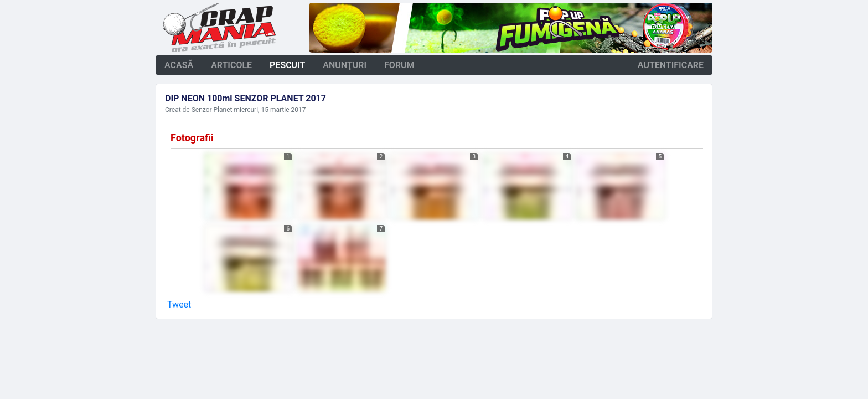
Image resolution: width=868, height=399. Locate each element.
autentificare (671, 65)
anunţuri (345, 65)
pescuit (287, 65)
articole (231, 65)
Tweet (179, 305)
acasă (179, 65)
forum (399, 65)
